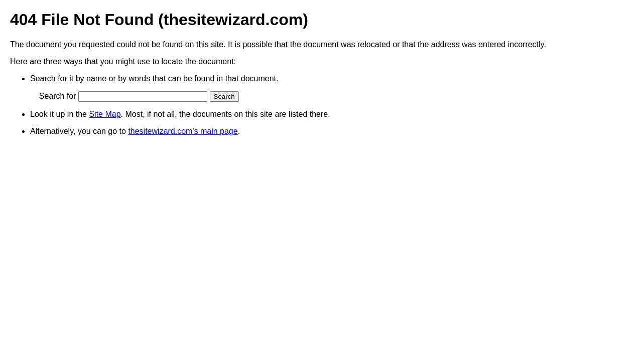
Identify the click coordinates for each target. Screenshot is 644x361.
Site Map (105, 114)
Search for (58, 96)
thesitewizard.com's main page (183, 131)
